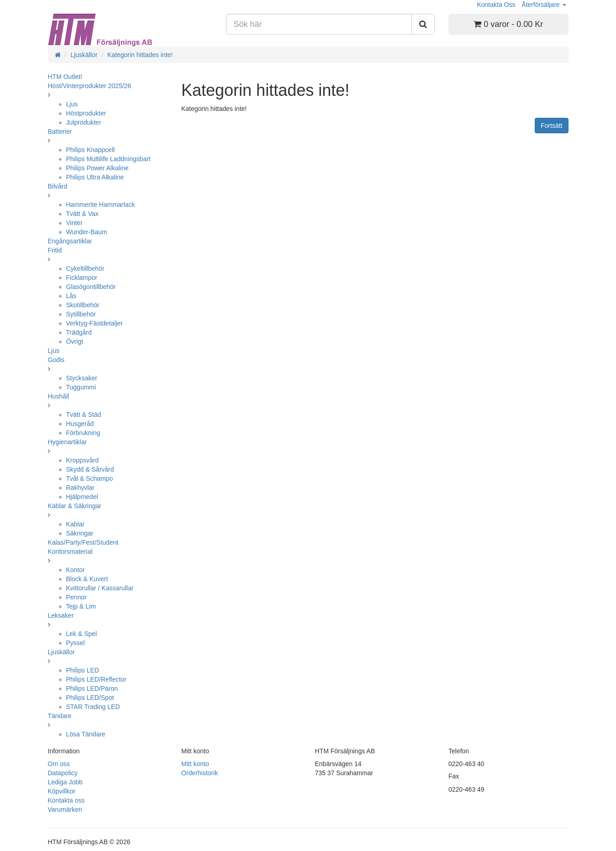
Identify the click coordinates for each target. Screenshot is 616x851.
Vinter (74, 223)
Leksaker (61, 615)
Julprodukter (84, 122)
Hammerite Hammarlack (101, 205)
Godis (56, 360)
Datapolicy (63, 773)
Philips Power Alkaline (97, 168)
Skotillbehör (83, 305)
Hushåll (59, 396)
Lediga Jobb (65, 782)
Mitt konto (195, 764)
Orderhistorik (200, 773)
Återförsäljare (544, 5)
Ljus (72, 104)
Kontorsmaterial (70, 552)
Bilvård (58, 186)
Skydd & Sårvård (90, 469)
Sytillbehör (81, 314)
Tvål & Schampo (90, 478)
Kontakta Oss (496, 5)
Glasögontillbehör (91, 287)
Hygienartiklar (68, 442)
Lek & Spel (82, 634)
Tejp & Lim (81, 606)
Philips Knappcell (91, 150)
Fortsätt (551, 126)
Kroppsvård (83, 460)
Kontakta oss (66, 800)
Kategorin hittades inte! (140, 55)
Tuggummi (81, 387)
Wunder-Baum (87, 232)
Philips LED (83, 670)
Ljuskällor (84, 55)
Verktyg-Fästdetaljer (95, 323)
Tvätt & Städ (84, 415)
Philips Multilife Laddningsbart (108, 159)
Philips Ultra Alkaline (95, 177)
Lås (71, 296)
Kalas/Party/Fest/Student (83, 542)
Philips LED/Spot (90, 698)
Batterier (60, 131)
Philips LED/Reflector (96, 679)
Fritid (55, 250)
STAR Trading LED (93, 707)
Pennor (76, 597)
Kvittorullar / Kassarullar (100, 588)
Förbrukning (83, 433)
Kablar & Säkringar (75, 506)
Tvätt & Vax (82, 214)
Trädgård (79, 332)
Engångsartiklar (70, 241)
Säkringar (80, 533)
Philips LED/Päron (92, 688)
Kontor (76, 570)
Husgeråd (80, 424)
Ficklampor (82, 278)
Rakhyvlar (80, 488)
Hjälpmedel (82, 497)
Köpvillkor (62, 791)
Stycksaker (82, 378)
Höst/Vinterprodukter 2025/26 (90, 86)
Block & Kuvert (87, 579)
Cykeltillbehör (85, 268)
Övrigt (75, 341)
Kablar (75, 524)
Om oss (59, 764)
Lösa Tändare (86, 734)
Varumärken (65, 809)
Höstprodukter (86, 113)
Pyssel (76, 643)
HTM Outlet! (65, 77)
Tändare (60, 716)
